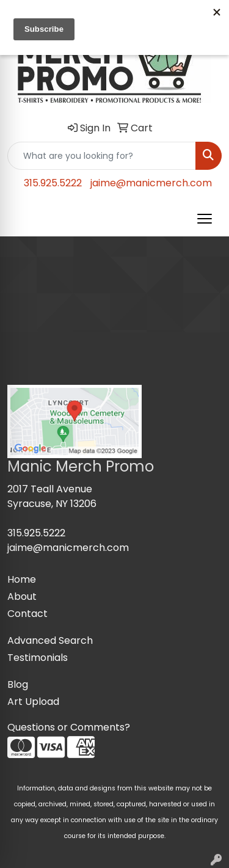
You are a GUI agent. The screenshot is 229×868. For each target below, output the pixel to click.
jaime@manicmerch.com (151, 183)
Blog (18, 684)
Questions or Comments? (69, 727)
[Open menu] (205, 219)
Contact (27, 614)
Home (22, 579)
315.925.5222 (53, 183)
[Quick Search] (102, 156)
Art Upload (33, 702)
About (22, 596)
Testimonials (38, 658)
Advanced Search (50, 640)
